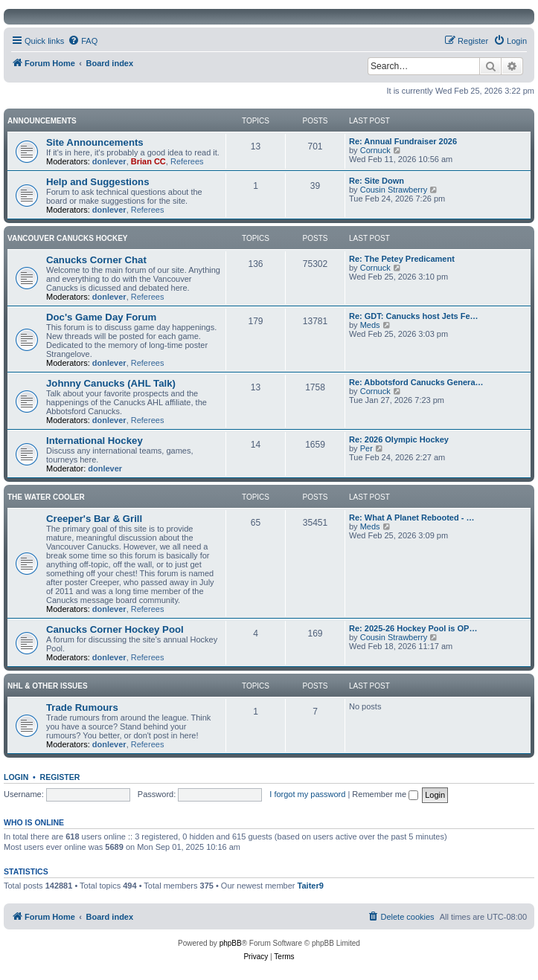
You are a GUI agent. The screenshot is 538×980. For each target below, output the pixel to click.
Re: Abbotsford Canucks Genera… (416, 382)
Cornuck (375, 150)
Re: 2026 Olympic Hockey (399, 439)
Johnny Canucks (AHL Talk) (111, 383)
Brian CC (148, 161)
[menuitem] (83, 41)
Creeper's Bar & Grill (94, 519)
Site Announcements (95, 142)
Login (16, 777)
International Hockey (95, 441)
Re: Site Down (377, 181)
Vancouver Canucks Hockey (68, 238)
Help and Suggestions (97, 182)
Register (60, 777)
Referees (187, 161)
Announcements (42, 121)
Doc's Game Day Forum (101, 317)
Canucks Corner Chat (96, 260)
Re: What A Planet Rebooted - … (411, 518)
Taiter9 (311, 886)
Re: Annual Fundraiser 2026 (403, 141)
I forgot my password (307, 794)
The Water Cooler (46, 497)
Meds (370, 325)
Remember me (385, 794)
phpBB (231, 943)
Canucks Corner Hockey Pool (115, 629)
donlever (109, 161)
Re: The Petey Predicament (402, 259)
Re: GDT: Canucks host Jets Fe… (414, 316)
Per (366, 448)
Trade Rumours (82, 707)
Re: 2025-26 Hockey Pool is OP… (413, 628)
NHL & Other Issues (48, 686)
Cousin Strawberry (394, 190)
